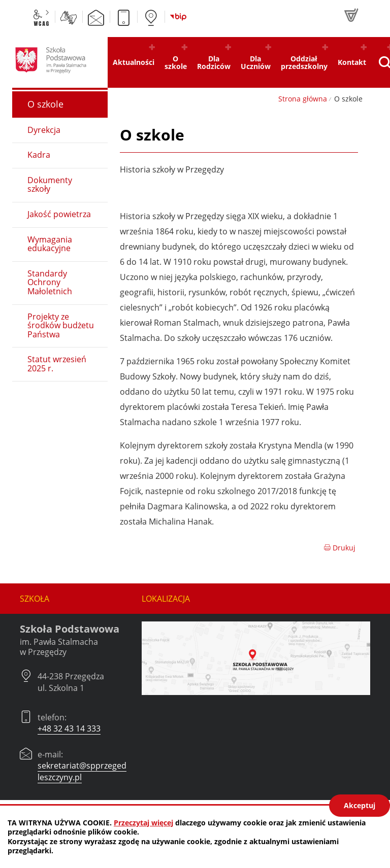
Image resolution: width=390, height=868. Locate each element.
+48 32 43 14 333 (69, 728)
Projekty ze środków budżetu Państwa (61, 325)
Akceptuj (360, 805)
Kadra (39, 155)
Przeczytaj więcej (143, 823)
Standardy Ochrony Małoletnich (50, 282)
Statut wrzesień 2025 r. (57, 364)
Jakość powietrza (59, 214)
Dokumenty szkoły (50, 185)
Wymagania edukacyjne (50, 244)
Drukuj (339, 548)
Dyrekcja (44, 130)
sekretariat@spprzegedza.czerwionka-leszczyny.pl (110, 771)
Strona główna (303, 99)
